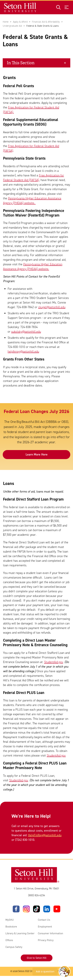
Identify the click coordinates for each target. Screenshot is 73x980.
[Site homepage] (20, 7)
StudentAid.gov (54, 662)
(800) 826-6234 (37, 895)
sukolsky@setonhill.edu (26, 332)
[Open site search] (58, 7)
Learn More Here (37, 454)
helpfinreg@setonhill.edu (23, 351)
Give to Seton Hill (37, 958)
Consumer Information (50, 933)
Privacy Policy (46, 940)
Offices (9, 940)
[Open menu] (67, 7)
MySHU (10, 920)
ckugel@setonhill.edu (52, 307)
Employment (45, 927)
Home (6, 22)
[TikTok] (36, 909)
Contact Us (44, 920)
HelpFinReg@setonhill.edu (45, 835)
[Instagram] (26, 909)
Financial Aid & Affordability (46, 22)
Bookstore (11, 927)
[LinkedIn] (47, 909)
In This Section (21, 63)
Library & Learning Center (20, 933)
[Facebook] (16, 909)
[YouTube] (57, 909)
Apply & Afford (20, 22)
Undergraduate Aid (12, 26)
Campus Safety (14, 947)
